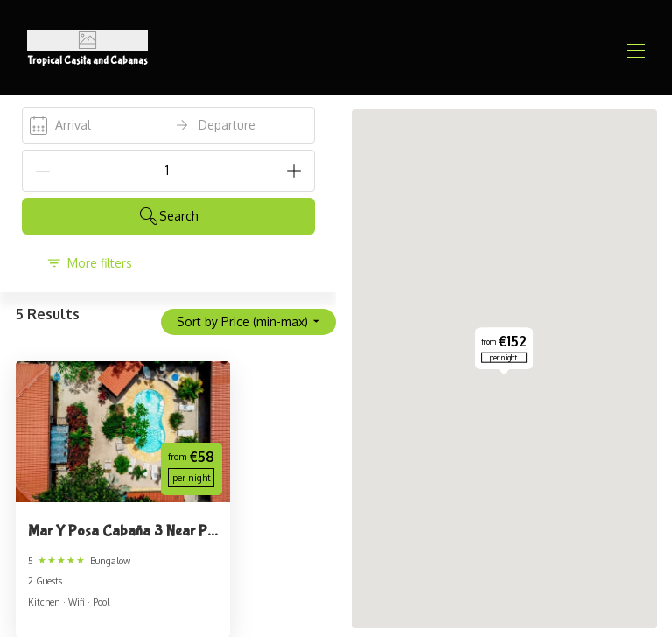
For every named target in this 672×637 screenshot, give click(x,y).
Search (168, 216)
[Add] (294, 171)
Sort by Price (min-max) (248, 322)
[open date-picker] (168, 125)
